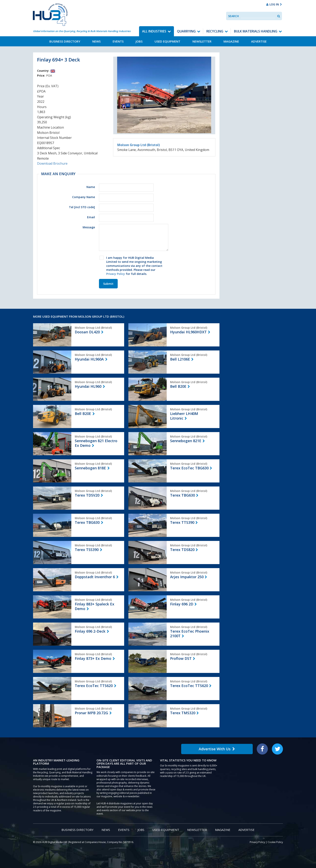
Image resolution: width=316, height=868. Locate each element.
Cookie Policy (275, 842)
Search (233, 16)
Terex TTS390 (182, 522)
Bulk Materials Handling (256, 31)
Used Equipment (167, 41)
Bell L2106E (180, 359)
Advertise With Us (217, 749)
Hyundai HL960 (88, 386)
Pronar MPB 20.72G (91, 713)
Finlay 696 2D (182, 604)
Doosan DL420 (87, 332)
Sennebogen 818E (90, 468)
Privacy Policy (116, 274)
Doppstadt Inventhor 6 (95, 577)
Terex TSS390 (87, 550)
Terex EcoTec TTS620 (94, 686)
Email (91, 217)
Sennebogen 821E (186, 441)
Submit (108, 284)
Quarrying (186, 31)
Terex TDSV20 (87, 495)
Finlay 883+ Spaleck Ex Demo (95, 606)
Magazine (231, 41)
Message (89, 227)
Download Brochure (52, 163)
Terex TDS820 (182, 550)
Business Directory (65, 41)
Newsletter (202, 41)
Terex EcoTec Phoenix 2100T (190, 634)
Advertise (259, 41)
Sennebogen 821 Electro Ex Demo (96, 443)
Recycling (215, 31)
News (96, 41)
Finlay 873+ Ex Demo (93, 658)
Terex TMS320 (183, 713)
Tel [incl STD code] (82, 207)
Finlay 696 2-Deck (90, 631)
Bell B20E (178, 386)
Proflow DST (181, 658)
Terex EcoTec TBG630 (189, 468)
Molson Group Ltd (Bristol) (139, 145)
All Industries (154, 31)
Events (118, 41)
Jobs (139, 41)
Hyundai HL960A (89, 359)
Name (91, 187)
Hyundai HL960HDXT (188, 332)
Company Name (84, 197)
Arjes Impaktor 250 (187, 577)
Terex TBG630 (182, 495)
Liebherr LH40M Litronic (184, 416)
